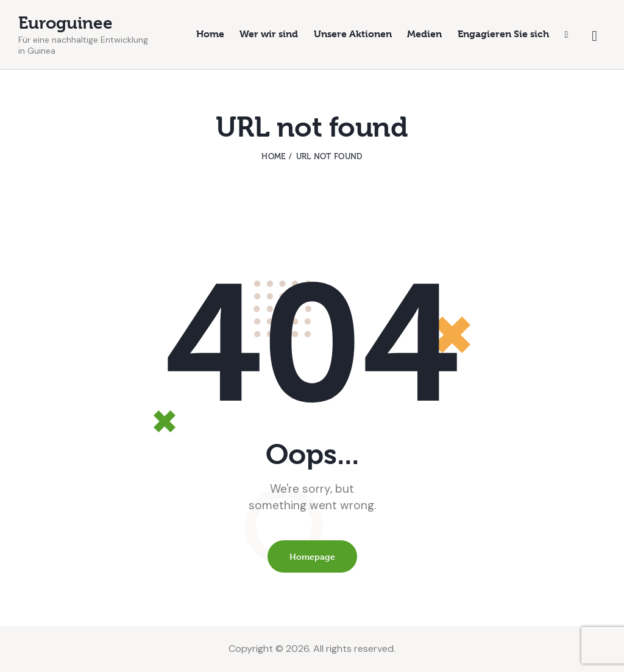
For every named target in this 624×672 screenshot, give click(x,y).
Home (273, 156)
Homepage (312, 556)
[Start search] (594, 36)
